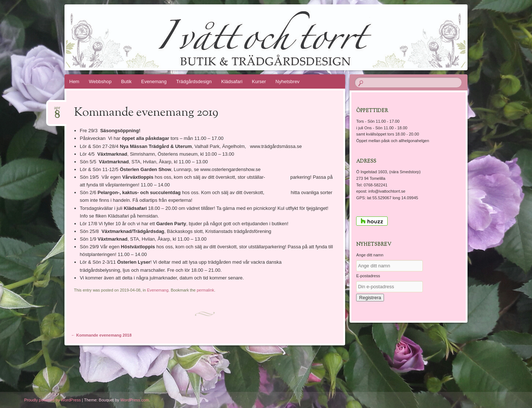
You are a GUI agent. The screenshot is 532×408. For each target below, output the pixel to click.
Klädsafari (232, 81)
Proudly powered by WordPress (52, 400)
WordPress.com (134, 400)
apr (57, 110)
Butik (126, 81)
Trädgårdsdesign (194, 81)
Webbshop (100, 81)
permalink (206, 290)
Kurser (259, 81)
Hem (74, 81)
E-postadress (368, 276)
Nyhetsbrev (288, 81)
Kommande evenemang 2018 (101, 335)
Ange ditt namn (370, 255)
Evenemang (154, 81)
